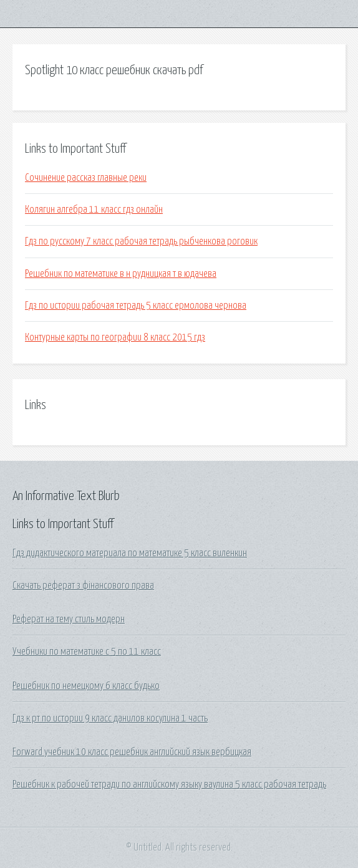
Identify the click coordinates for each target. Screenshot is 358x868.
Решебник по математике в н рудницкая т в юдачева (121, 274)
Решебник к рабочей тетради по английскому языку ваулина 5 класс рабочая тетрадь (169, 784)
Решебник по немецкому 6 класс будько (86, 686)
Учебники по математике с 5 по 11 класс (87, 652)
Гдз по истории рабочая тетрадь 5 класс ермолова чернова (136, 306)
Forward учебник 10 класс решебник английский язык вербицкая (132, 752)
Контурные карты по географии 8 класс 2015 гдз (115, 337)
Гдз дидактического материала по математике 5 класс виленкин (130, 553)
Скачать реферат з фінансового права (83, 586)
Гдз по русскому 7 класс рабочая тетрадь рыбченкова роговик (141, 241)
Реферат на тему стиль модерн (69, 619)
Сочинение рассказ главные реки (86, 178)
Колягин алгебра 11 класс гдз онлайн (94, 210)
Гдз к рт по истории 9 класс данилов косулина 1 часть (110, 718)
